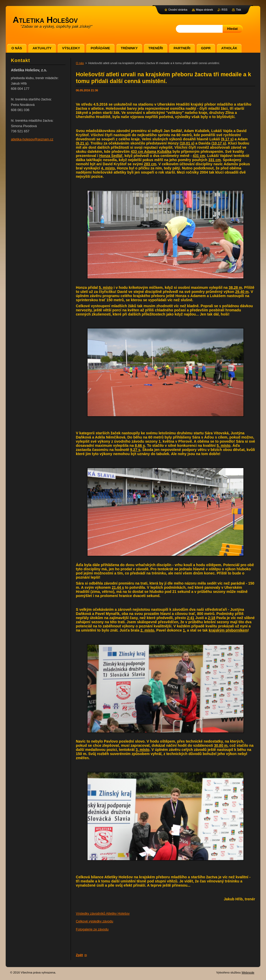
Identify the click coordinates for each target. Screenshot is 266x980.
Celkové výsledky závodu (95, 921)
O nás (80, 63)
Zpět (79, 955)
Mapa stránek (204, 10)
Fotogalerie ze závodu (92, 929)
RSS (224, 10)
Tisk (238, 10)
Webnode (248, 972)
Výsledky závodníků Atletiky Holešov (103, 913)
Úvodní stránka (178, 10)
